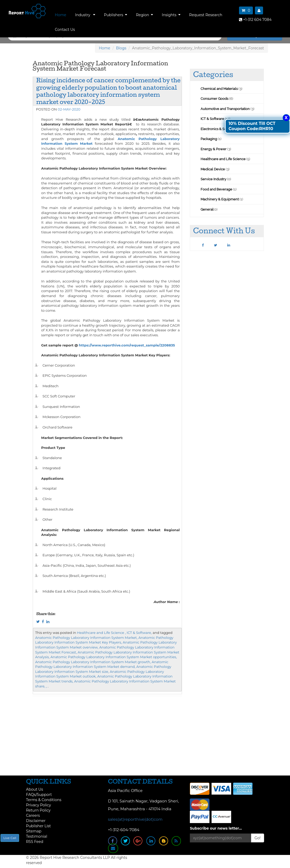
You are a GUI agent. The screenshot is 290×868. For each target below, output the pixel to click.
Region (144, 15)
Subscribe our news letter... (216, 828)
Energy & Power (214, 149)
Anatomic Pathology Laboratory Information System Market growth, (93, 662)
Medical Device (213, 169)
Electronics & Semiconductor (224, 129)
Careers (33, 815)
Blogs (121, 48)
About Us (35, 789)
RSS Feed (35, 842)
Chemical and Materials (220, 89)
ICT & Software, (139, 633)
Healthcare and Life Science (223, 159)
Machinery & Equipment (220, 199)
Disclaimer (36, 821)
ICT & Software (212, 119)
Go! (257, 838)
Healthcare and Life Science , (101, 633)
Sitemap (34, 831)
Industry (85, 15)
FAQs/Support (39, 795)
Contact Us (65, 30)
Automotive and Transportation (225, 109)
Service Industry (213, 179)
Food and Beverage (216, 189)
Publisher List (39, 826)
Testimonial (37, 836)
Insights (171, 15)
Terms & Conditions (44, 800)
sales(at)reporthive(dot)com (135, 819)
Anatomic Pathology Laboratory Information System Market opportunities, (114, 657)
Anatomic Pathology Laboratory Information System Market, (86, 638)
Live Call (10, 838)
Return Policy (38, 810)
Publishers (116, 15)
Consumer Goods (214, 99)
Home (61, 15)
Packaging (209, 139)
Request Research (206, 15)
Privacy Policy (39, 805)
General (207, 209)
